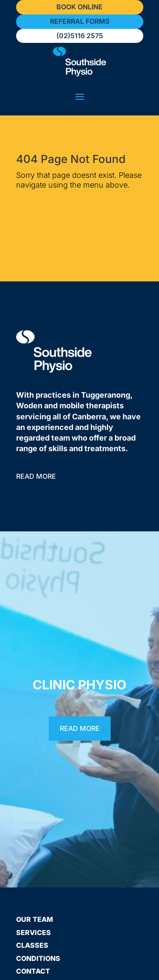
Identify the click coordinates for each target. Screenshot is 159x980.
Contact (33, 931)
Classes (32, 905)
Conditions (38, 918)
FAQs (25, 957)
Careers (32, 969)
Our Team (35, 879)
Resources (37, 943)
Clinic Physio (79, 644)
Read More (36, 436)
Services (33, 892)
